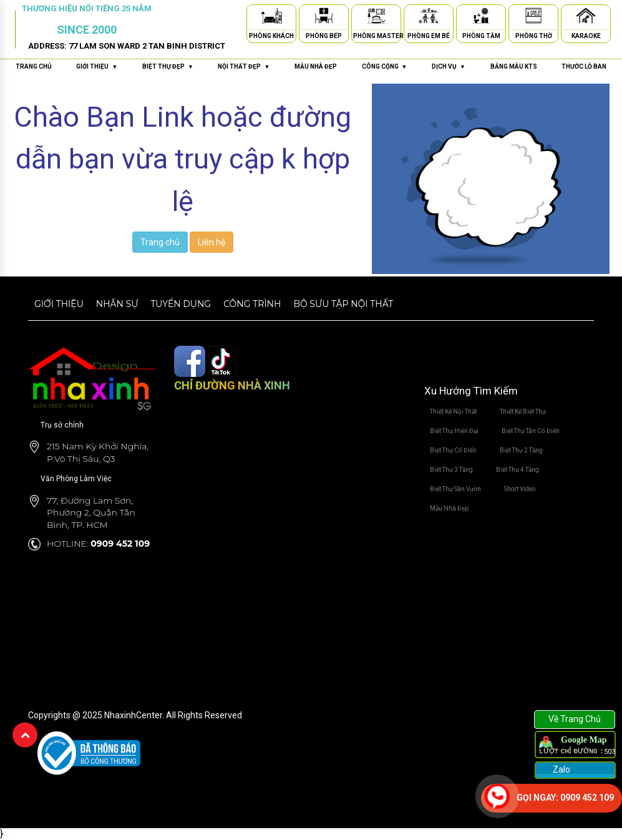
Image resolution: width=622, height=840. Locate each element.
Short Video (520, 489)
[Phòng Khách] (271, 18)
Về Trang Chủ (575, 719)
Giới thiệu (59, 304)
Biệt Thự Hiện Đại (454, 431)
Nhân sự (117, 304)
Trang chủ (34, 66)
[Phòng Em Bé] (429, 18)
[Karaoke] (586, 18)
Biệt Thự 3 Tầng (451, 470)
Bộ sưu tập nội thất (343, 304)
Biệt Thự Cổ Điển (453, 450)
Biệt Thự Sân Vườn (455, 489)
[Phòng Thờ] (533, 18)
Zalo (561, 769)
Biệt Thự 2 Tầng (521, 450)
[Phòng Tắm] (481, 18)
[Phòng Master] (376, 18)
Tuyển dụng (181, 304)
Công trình (252, 304)
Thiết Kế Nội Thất (453, 412)
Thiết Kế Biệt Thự (523, 412)
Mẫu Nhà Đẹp (449, 508)
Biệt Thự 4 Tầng (518, 470)
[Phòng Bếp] (324, 18)
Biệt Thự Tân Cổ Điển (531, 431)
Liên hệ (211, 242)
